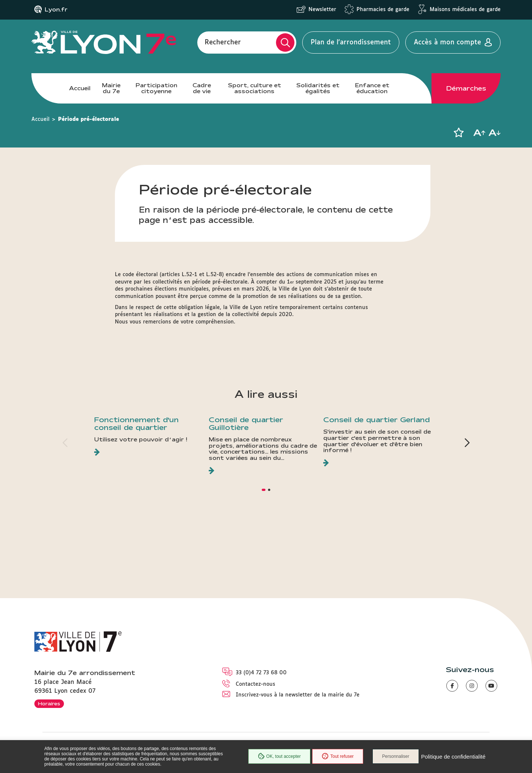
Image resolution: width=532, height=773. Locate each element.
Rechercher (223, 43)
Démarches (466, 88)
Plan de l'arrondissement (351, 43)
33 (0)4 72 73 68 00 (261, 673)
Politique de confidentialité (453, 757)
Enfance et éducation (372, 88)
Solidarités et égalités (318, 88)
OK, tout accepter (279, 756)
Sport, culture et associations (255, 88)
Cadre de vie (202, 88)
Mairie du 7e (111, 88)
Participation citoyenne (156, 88)
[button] (458, 133)
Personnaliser (395, 756)
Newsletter (322, 10)
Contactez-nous (255, 684)
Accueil (80, 88)
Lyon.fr (56, 10)
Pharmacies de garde (383, 10)
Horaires (49, 704)
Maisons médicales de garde (465, 10)
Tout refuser (338, 756)
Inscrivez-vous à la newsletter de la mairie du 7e (298, 695)
